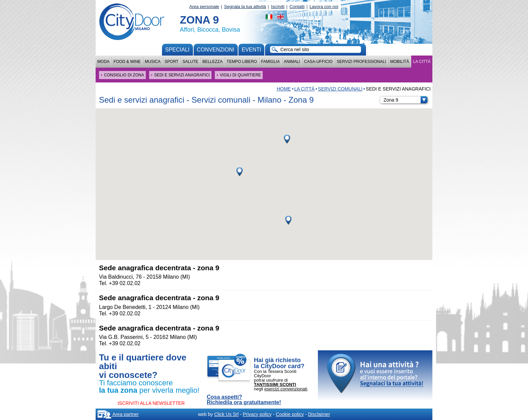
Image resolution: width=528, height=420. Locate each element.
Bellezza (212, 62)
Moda (103, 62)
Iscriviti (278, 7)
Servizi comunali (340, 89)
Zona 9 (405, 100)
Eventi (252, 50)
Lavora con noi (324, 7)
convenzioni (216, 50)
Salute (190, 62)
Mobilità (400, 62)
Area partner (118, 414)
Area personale (204, 7)
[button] (240, 172)
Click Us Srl (226, 414)
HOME (284, 89)
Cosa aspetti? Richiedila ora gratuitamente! (244, 400)
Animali (292, 62)
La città (422, 62)
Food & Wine (127, 62)
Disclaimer (319, 414)
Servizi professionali (361, 62)
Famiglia (270, 62)
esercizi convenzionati (286, 389)
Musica (153, 62)
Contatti (297, 7)
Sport (172, 62)
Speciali (177, 50)
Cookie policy (290, 414)
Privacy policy (257, 414)
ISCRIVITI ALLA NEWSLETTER (151, 403)
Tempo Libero (242, 62)
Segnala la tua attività (245, 7)
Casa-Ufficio (318, 62)
